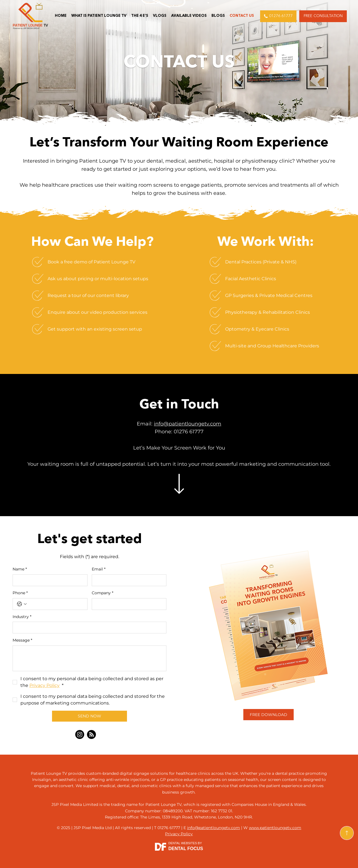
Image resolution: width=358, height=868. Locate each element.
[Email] (128, 580)
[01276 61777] (278, 16)
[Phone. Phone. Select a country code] (22, 604)
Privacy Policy (179, 834)
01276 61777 (189, 432)
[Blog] (91, 734)
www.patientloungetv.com (275, 828)
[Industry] (88, 628)
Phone (20, 593)
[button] (323, 16)
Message (22, 640)
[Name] (48, 580)
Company (103, 593)
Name (20, 569)
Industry (22, 617)
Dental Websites (183, 843)
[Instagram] (80, 734)
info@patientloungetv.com (188, 424)
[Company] (128, 604)
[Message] (89, 658)
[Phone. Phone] (56, 604)
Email (99, 569)
